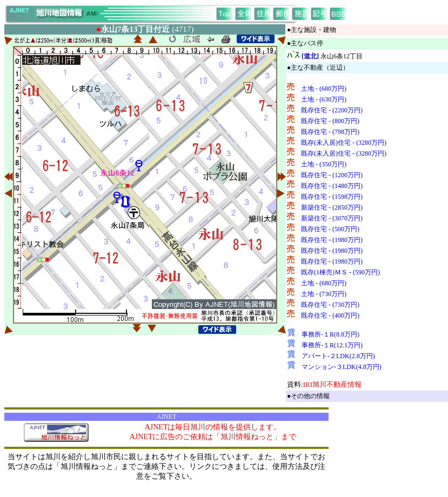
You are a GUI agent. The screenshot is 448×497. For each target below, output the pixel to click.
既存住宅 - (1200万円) (332, 175)
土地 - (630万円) (324, 99)
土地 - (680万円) (324, 89)
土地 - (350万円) (324, 164)
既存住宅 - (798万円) (330, 132)
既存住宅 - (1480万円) (332, 186)
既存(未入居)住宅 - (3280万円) (344, 143)
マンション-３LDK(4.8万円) (342, 367)
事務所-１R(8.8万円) (330, 334)
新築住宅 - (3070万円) (332, 218)
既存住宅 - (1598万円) (332, 197)
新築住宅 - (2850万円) (332, 207)
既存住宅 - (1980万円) (332, 240)
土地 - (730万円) (324, 294)
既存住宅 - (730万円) (330, 305)
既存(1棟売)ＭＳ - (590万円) (340, 272)
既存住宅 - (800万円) (330, 121)
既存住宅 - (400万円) (330, 315)
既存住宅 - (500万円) (330, 229)
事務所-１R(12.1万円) (332, 345)
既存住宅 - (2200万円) (332, 110)
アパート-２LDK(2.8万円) (338, 356)
